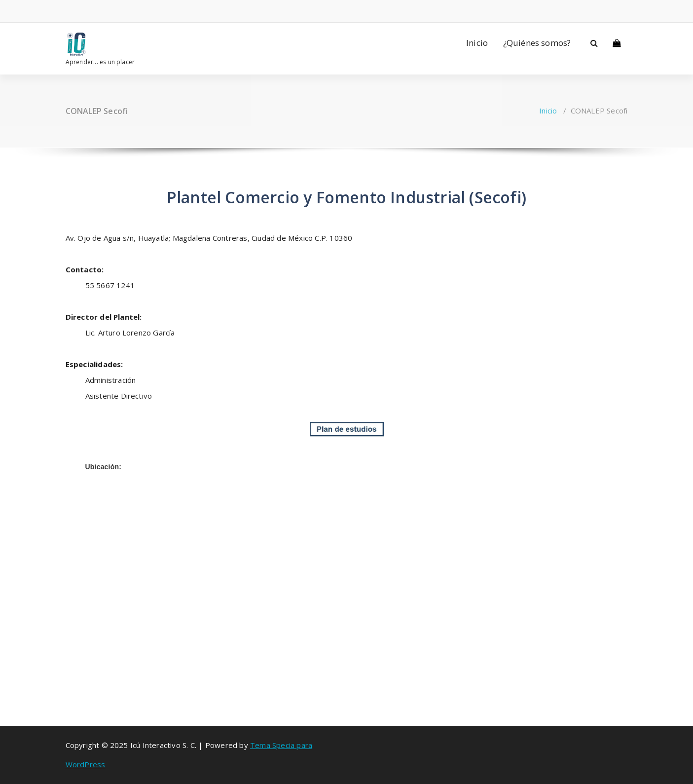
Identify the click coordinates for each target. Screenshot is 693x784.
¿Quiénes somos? (537, 43)
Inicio (477, 43)
